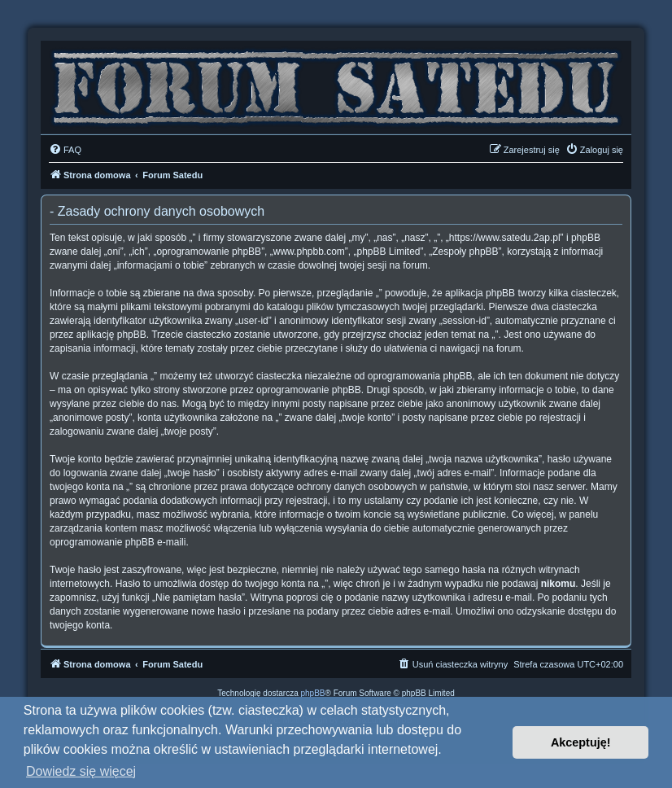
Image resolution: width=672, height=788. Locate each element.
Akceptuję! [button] (581, 742)
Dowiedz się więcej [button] (81, 771)
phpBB (313, 693)
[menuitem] (65, 150)
